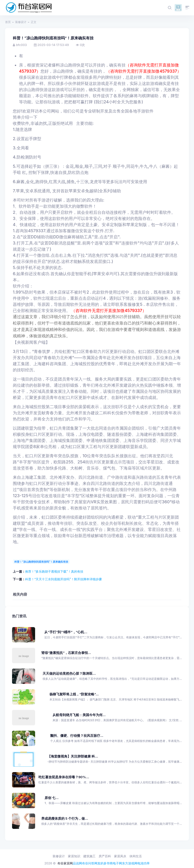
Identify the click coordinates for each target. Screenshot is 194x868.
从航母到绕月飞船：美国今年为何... (79, 715)
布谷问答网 (90, 863)
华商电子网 (114, 863)
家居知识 (74, 856)
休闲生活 (136, 856)
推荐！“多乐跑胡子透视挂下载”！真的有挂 (54, 571)
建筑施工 (89, 856)
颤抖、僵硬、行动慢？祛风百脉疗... (77, 736)
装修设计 (21, 22)
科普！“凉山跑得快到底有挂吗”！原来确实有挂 (41, 562)
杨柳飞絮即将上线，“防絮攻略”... (74, 694)
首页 (8, 22)
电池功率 (144, 863)
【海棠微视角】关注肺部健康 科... (73, 756)
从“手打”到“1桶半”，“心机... (66, 632)
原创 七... (52, 798)
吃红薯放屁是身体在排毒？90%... (64, 777)
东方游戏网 (130, 863)
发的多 (102, 863)
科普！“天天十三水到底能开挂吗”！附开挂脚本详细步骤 (63, 579)
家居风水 (120, 856)
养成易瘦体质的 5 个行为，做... (65, 819)
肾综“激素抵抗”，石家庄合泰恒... (66, 653)
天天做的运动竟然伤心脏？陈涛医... (69, 674)
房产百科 (105, 856)
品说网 (77, 863)
